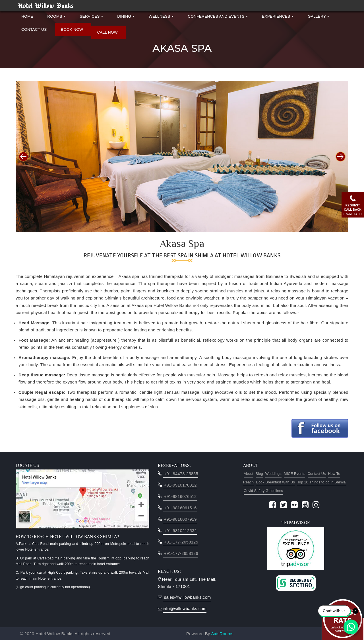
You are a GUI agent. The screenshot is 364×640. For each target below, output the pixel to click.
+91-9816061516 (180, 508)
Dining (117, 15)
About (249, 474)
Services (85, 15)
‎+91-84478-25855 (181, 474)
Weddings (276, 474)
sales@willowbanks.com (187, 597)
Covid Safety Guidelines (284, 491)
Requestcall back (352, 204)
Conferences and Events (203, 15)
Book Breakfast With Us (284, 482)
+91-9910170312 (180, 485)
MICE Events (299, 474)
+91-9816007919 (180, 519)
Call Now (101, 28)
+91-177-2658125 (181, 542)
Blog (261, 474)
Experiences (259, 15)
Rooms (53, 15)
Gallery (297, 15)
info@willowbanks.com (185, 609)
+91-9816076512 (180, 496)
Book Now (69, 25)
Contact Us (34, 25)
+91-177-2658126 (181, 553)
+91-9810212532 (180, 531)
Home (27, 15)
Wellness (149, 15)
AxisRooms (223, 634)
